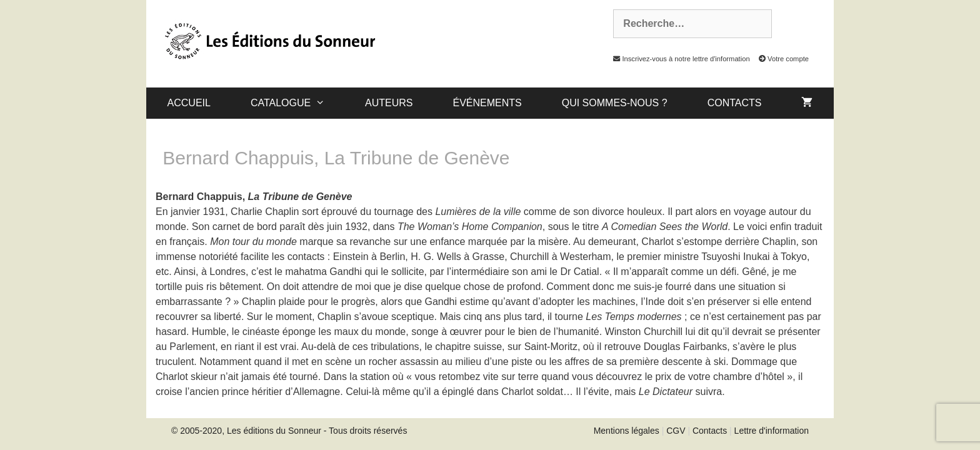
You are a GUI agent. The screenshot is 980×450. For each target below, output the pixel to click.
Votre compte (780, 59)
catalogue (298, 103)
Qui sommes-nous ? (615, 103)
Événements (487, 103)
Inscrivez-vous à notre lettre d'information (678, 59)
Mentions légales (627, 431)
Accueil (189, 103)
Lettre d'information (772, 431)
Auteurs (389, 103)
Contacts (735, 103)
